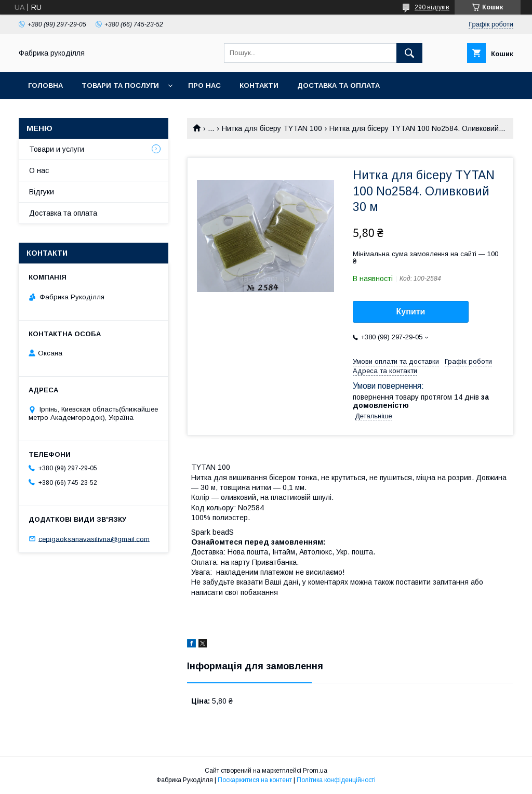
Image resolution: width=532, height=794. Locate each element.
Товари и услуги (57, 149)
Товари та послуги (120, 85)
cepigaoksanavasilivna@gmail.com (94, 539)
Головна (45, 85)
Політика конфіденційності (336, 780)
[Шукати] (409, 53)
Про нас (204, 85)
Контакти (259, 85)
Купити (411, 312)
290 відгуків (432, 7)
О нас (39, 170)
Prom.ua (315, 771)
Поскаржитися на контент (255, 780)
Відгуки (42, 192)
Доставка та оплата (338, 85)
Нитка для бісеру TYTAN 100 (272, 128)
